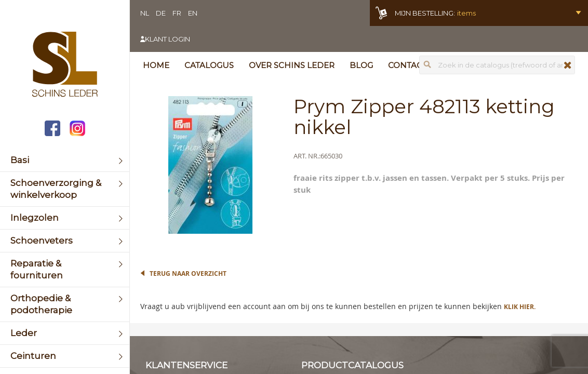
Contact (407, 65)
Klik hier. (520, 307)
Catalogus (209, 65)
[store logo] (65, 65)
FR (177, 13)
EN (193, 13)
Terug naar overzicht (188, 273)
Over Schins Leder (292, 65)
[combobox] (497, 65)
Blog (361, 65)
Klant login (168, 39)
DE (161, 13)
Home (156, 65)
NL (145, 13)
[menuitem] (65, 160)
